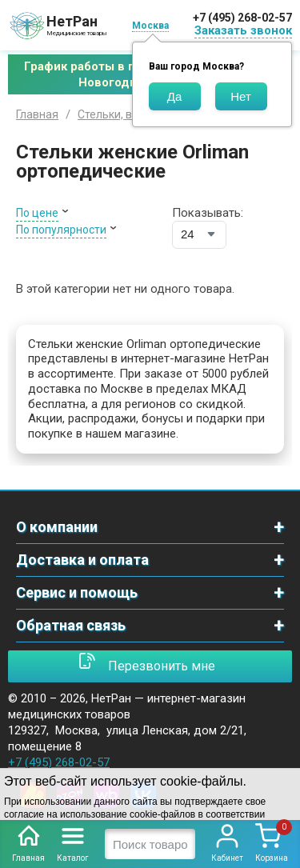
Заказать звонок (243, 30)
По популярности (61, 230)
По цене (37, 213)
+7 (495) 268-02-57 (242, 18)
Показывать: (208, 213)
